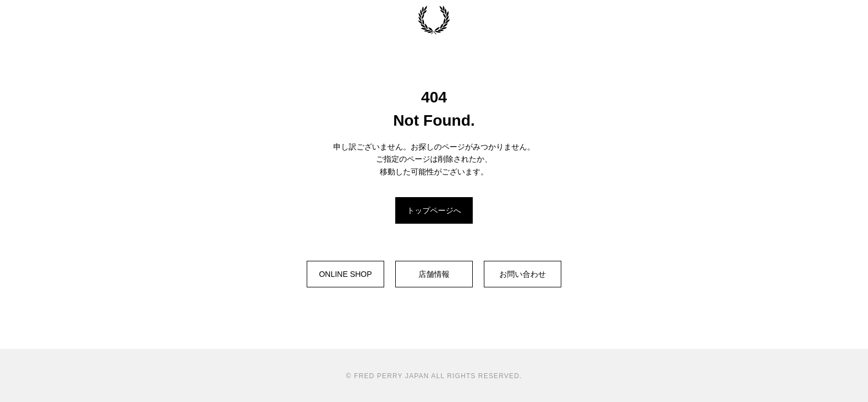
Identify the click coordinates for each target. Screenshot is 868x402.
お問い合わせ (523, 274)
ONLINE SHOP (345, 274)
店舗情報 (434, 274)
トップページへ (434, 210)
